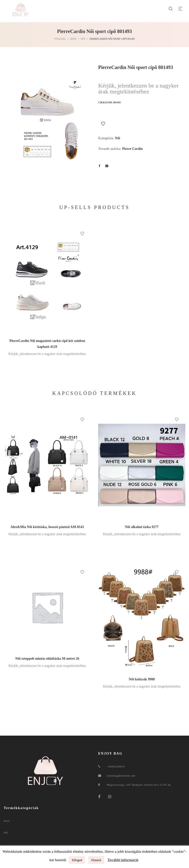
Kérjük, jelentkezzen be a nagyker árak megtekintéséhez (138, 89)
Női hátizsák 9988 (142, 679)
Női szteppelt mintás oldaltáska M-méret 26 (47, 659)
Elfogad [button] (77, 860)
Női (83, 39)
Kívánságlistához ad (103, 124)
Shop (73, 39)
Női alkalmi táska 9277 (142, 527)
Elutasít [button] (96, 860)
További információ (123, 860)
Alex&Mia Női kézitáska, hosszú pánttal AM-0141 (47, 527)
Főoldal (60, 39)
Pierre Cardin (132, 149)
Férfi (7, 821)
